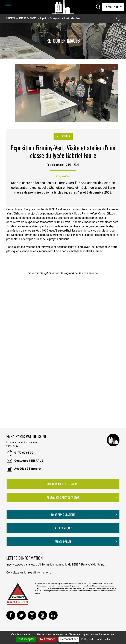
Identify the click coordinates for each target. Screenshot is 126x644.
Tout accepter (26, 639)
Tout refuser (47, 639)
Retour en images (28, 18)
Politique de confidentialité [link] (96, 639)
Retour (63, 136)
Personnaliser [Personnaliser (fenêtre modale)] (69, 639)
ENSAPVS (11, 18)
